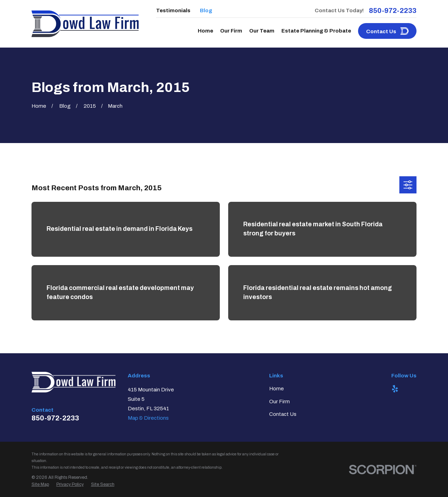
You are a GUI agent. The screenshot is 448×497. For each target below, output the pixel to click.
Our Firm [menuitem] (231, 31)
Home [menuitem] (205, 31)
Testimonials (173, 10)
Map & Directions (148, 418)
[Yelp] (395, 389)
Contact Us (283, 414)
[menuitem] (40, 485)
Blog (206, 10)
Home (276, 389)
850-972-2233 (393, 10)
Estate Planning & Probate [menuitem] (316, 31)
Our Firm (279, 402)
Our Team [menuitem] (262, 31)
